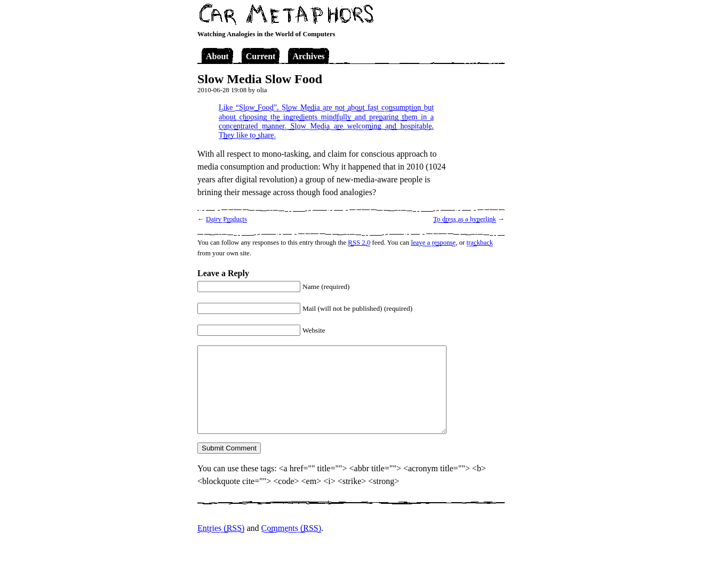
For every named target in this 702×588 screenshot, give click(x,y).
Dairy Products (226, 219)
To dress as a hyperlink (465, 219)
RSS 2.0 (359, 243)
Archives (308, 56)
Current (261, 56)
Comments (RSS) (291, 528)
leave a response (433, 243)
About (217, 56)
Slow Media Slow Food (260, 79)
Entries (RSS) (221, 528)
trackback (480, 243)
